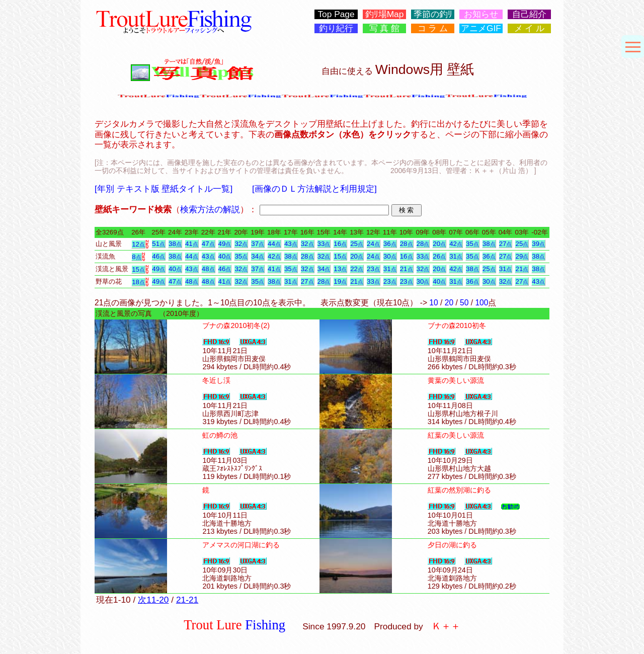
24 (373, 244)
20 (439, 244)
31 (456, 256)
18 (138, 282)
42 (456, 244)
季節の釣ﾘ (433, 14)
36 (390, 244)
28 (407, 244)
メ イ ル (530, 28)
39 (538, 244)
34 (258, 256)
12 (138, 244)
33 (324, 244)
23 (373, 269)
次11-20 (153, 600)
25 (357, 244)
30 (390, 256)
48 (208, 269)
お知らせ (481, 14)
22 (357, 269)
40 (225, 256)
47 (208, 244)
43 (291, 244)
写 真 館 (385, 28)
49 (225, 244)
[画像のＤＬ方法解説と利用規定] (314, 189)
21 (407, 269)
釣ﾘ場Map (385, 14)
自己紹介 (529, 14)
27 (506, 244)
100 (481, 303)
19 (340, 281)
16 (340, 244)
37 (258, 244)
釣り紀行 (336, 28)
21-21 (187, 600)
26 (439, 256)
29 (522, 256)
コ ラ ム (433, 28)
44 (274, 244)
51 (158, 244)
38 (175, 244)
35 (472, 244)
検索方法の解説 (210, 209)
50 (464, 303)
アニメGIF (481, 28)
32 (241, 244)
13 (340, 269)
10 (433, 303)
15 (340, 256)
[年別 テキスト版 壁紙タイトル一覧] (164, 189)
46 (158, 256)
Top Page (336, 14)
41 (192, 244)
